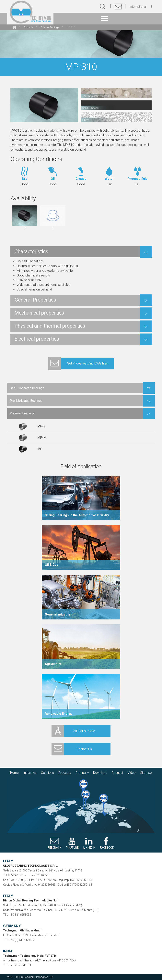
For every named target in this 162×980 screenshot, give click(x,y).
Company (82, 773)
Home (14, 773)
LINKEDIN (89, 848)
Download (100, 773)
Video (132, 773)
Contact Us (72, 749)
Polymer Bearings (50, 27)
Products (28, 27)
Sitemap (146, 773)
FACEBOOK (107, 848)
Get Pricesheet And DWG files (78, 364)
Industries (30, 773)
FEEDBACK (55, 848)
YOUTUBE (72, 848)
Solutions (47, 773)
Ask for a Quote (73, 731)
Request (117, 773)
